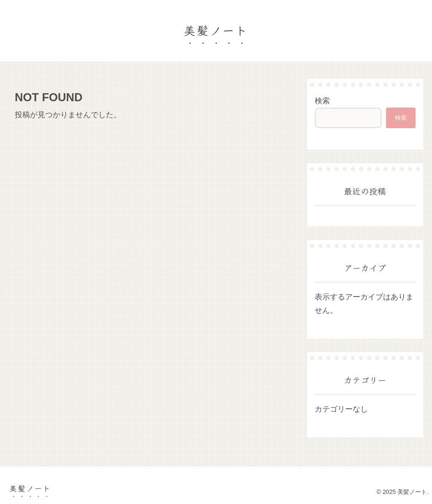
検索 (322, 101)
